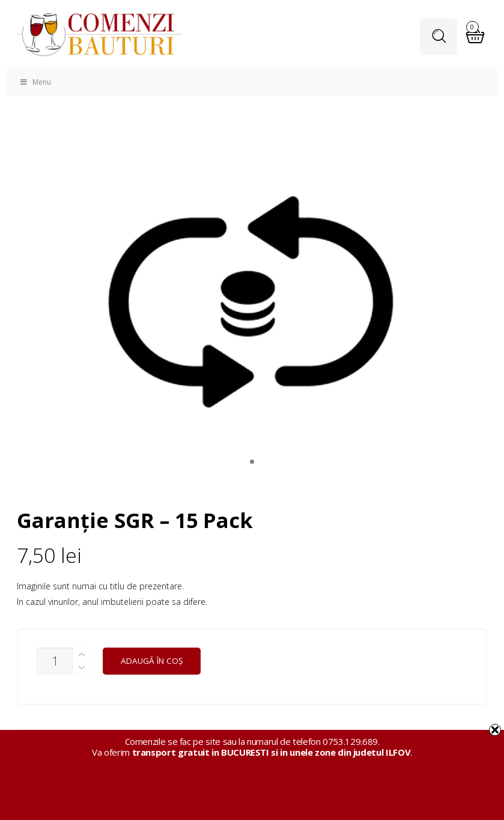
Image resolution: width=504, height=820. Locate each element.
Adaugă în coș (152, 661)
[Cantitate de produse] (55, 661)
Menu (35, 82)
